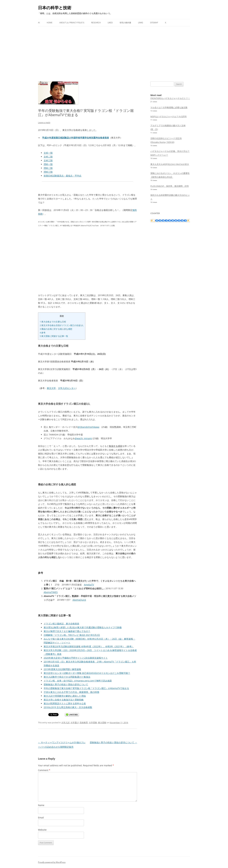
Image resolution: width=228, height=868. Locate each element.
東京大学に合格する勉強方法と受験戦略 (64, 700)
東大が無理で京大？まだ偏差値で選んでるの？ (67, 631)
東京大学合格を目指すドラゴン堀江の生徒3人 (62, 325)
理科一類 (48, 164)
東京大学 (51, 388)
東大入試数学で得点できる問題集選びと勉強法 (67, 677)
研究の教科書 (125, 23)
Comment (44, 770)
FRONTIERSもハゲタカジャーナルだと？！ (170, 98)
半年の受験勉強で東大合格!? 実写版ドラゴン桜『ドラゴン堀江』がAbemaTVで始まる (86, 688)
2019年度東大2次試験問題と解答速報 (62, 669)
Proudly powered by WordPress (52, 862)
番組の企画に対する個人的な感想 (56, 329)
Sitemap (154, 23)
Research (96, 23)
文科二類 (48, 157)
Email (41, 818)
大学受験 (93, 723)
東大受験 (102, 723)
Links (141, 23)
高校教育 (84, 723)
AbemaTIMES (51, 592)
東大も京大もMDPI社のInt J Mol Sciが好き (170, 164)
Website (42, 830)
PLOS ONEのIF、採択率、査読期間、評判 (170, 186)
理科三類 (48, 172)
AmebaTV (89, 585)
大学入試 (65, 723)
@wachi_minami (83, 438)
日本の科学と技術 (55, 8)
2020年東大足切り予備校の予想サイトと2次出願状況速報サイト (76, 658)
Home (50, 23)
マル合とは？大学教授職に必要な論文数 (169, 107)
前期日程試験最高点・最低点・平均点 (63, 176)
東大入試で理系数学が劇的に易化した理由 (65, 696)
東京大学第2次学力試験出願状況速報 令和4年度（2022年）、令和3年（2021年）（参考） (89, 646)
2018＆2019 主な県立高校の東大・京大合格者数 (68, 707)
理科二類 (48, 168)
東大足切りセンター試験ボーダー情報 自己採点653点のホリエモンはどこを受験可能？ (87, 673)
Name (41, 805)
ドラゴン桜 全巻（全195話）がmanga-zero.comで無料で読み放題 (78, 681)
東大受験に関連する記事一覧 (54, 336)
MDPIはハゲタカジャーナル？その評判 (168, 116)
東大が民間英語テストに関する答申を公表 (65, 703)
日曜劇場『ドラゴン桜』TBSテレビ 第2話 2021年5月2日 (72, 635)
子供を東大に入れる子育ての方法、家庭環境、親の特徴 (71, 692)
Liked (110, 23)
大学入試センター (67, 388)
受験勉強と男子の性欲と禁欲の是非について (66, 684)
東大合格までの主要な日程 (53, 322)
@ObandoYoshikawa (88, 427)
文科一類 (48, 153)
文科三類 (48, 160)
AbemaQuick (79, 600)
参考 (43, 333)
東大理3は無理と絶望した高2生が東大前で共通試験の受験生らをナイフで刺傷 (83, 627)
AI (39, 23)
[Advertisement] (114, 50)
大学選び (75, 723)
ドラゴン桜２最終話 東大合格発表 (61, 624)
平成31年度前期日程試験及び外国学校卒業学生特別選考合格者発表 (76, 138)
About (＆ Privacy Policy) (72, 23)
